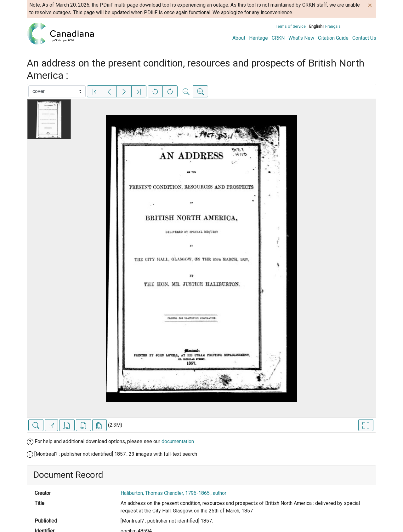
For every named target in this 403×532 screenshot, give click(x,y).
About (239, 38)
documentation (178, 441)
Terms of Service (291, 26)
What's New (301, 38)
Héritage (258, 38)
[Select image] (57, 91)
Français (333, 26)
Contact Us (364, 38)
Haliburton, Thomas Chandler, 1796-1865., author (173, 493)
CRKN (278, 38)
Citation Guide (333, 38)
